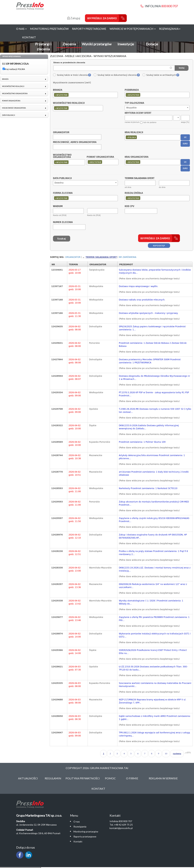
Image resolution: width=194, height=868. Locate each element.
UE (185, 137)
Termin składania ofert (101, 257)
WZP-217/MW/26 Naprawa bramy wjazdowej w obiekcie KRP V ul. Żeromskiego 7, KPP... (152, 701)
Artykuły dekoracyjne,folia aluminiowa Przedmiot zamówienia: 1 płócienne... (152, 457)
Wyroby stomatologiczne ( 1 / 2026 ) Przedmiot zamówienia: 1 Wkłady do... (151, 602)
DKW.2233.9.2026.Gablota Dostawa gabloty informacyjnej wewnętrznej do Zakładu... (149, 427)
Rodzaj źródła (134, 193)
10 (166, 754)
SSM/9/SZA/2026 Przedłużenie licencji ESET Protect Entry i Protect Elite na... (153, 652)
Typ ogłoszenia (134, 103)
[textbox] (70, 95)
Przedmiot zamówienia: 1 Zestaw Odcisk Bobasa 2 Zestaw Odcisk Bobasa (153, 345)
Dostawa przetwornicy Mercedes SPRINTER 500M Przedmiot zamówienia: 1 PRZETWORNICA (150, 361)
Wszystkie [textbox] (131, 108)
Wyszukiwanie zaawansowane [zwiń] (72, 83)
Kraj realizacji (134, 132)
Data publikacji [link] (9, 115)
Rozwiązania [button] (170, 29)
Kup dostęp (159, 246)
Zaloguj (74, 18)
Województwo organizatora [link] (15, 94)
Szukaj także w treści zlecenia (70, 75)
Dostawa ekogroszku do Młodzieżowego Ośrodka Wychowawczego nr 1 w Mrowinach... (154, 378)
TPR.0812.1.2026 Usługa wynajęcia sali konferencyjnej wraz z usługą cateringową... (154, 734)
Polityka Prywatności (83, 778)
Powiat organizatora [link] (11, 101)
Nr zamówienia (128, 257)
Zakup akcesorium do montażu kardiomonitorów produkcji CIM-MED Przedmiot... (154, 503)
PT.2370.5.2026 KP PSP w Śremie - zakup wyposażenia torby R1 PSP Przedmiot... (154, 394)
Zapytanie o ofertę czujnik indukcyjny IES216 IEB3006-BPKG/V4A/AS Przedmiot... (154, 520)
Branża (58, 90)
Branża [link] (5, 79)
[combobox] (85, 95)
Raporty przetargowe (89, 29)
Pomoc (110, 778)
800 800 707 (170, 6)
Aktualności (28, 778)
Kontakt (29, 37)
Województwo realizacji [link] (13, 86)
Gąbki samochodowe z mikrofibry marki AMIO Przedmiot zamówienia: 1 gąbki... (155, 718)
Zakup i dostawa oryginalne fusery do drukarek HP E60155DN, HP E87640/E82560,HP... (153, 536)
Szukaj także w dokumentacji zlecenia (115, 75)
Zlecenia (69, 44)
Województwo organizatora (62, 156)
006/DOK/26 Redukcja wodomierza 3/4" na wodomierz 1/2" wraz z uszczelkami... (153, 586)
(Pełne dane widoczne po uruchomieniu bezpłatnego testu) (149, 279)
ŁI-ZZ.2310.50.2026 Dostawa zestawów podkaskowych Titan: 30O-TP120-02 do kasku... (153, 668)
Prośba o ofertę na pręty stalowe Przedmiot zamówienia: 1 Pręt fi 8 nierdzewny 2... (153, 553)
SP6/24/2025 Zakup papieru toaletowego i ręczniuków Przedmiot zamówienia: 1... (152, 328)
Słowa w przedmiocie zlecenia (69, 63)
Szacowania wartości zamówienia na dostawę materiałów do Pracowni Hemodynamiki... (155, 685)
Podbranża (132, 90)
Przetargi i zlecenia (43, 46)
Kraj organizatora (137, 157)
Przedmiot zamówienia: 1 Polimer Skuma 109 (142, 442)
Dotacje (152, 44)
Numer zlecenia (63, 222)
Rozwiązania (80, 827)
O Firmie (132, 778)
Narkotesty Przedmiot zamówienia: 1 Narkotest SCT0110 (148, 488)
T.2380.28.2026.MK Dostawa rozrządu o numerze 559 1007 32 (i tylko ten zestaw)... (155, 411)
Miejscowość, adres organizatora (75, 142)
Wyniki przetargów (97, 44)
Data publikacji (62, 178)
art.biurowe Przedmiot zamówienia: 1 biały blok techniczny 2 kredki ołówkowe (154, 473)
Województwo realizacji (69, 103)
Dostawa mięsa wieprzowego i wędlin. (138, 286)
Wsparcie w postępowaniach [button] (133, 29)
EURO (185, 144)
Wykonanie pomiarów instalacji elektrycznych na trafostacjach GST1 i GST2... (155, 635)
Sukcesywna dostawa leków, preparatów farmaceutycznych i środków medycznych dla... (155, 271)
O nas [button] (21, 29)
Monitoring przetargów (49, 29)
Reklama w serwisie (163, 778)
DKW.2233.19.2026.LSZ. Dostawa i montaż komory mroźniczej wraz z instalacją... (155, 569)
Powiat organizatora (100, 157)
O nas (77, 822)
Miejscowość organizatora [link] (14, 108)
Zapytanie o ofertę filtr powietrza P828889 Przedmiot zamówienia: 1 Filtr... (154, 619)
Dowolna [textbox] (59, 183)
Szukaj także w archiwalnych (159, 75)
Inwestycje (126, 44)
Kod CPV (129, 206)
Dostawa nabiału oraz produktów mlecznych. (142, 300)
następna (177, 754)
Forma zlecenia (63, 193)
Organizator (61, 132)
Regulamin (53, 778)
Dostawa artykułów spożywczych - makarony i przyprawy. (149, 313)
